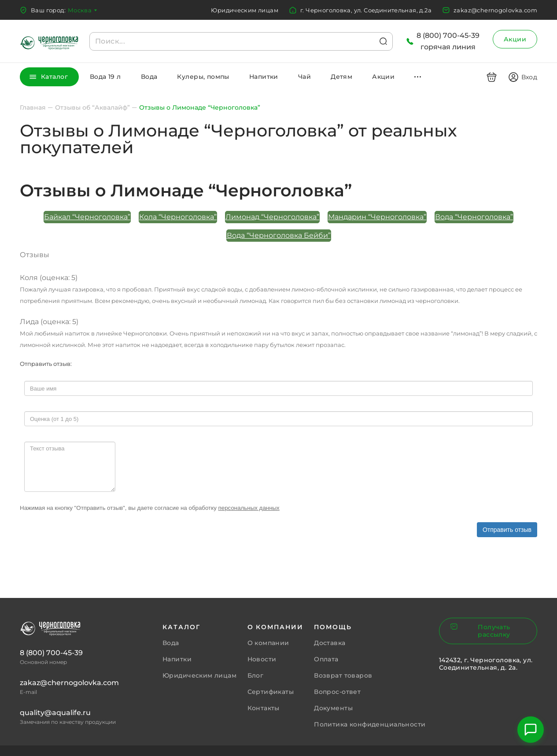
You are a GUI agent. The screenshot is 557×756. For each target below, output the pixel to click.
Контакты (264, 708)
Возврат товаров (343, 675)
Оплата (326, 659)
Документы (333, 708)
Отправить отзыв (507, 530)
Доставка (330, 643)
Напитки (264, 77)
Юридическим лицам (245, 10)
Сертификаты (271, 692)
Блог (256, 675)
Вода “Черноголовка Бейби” (279, 235)
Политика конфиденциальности (370, 724)
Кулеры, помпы (203, 77)
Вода (149, 77)
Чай (304, 77)
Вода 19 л (105, 77)
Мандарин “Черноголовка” (377, 217)
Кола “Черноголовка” (178, 217)
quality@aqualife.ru (55, 713)
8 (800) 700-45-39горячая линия (448, 41)
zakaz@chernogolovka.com (495, 10)
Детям (341, 77)
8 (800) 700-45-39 (51, 653)
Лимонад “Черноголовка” (272, 217)
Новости (262, 659)
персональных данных (249, 508)
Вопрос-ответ (337, 692)
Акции (515, 39)
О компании (268, 643)
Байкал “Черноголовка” (87, 217)
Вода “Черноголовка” (474, 217)
